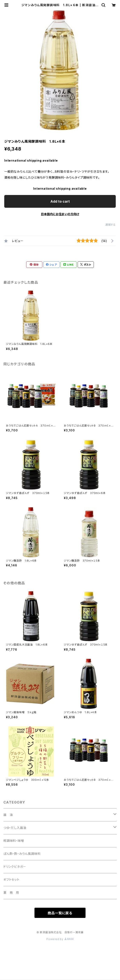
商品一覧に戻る (60, 913)
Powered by (60, 939)
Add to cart (60, 201)
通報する (111, 225)
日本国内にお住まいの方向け (60, 214)
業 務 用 (11, 893)
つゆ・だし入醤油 (15, 828)
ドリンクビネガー (15, 867)
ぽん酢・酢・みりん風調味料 (22, 854)
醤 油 (8, 815)
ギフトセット (11, 880)
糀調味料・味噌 (14, 841)
